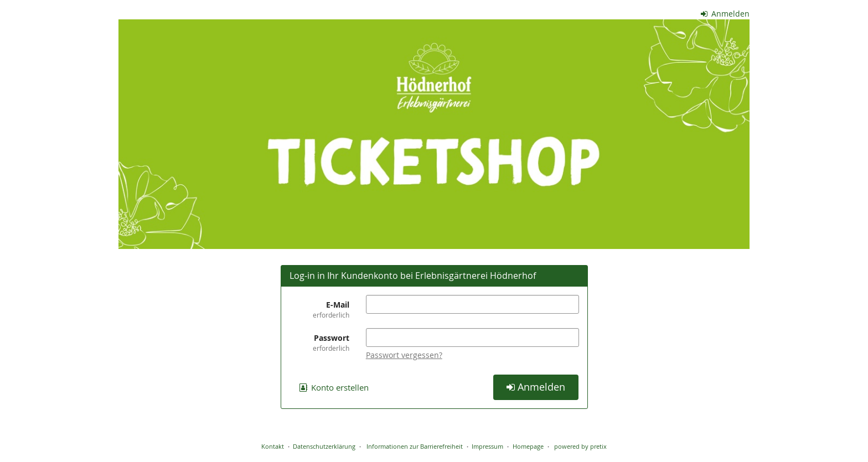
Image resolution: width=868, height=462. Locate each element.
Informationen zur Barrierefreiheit (414, 446)
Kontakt (273, 446)
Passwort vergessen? (404, 355)
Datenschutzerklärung (324, 446)
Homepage (528, 446)
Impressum (487, 446)
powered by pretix (580, 446)
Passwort (319, 343)
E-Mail (319, 310)
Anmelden (725, 14)
